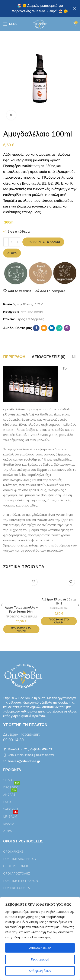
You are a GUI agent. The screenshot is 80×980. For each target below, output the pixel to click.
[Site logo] (40, 24)
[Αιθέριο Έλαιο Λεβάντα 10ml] (59, 586)
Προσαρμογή (40, 959)
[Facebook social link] (36, 328)
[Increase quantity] (18, 242)
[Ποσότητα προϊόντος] (12, 242)
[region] (40, 939)
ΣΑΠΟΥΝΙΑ (11, 809)
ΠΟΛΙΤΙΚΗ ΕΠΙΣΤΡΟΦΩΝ (21, 881)
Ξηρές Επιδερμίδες (30, 319)
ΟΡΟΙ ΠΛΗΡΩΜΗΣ (16, 866)
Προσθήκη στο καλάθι (43, 242)
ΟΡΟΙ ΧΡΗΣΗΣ (13, 851)
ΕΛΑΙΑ (7, 802)
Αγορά (12, 253)
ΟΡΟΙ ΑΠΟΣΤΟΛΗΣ (17, 873)
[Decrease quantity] (6, 242)
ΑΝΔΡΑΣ (10, 794)
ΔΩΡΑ (7, 831)
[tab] (14, 357)
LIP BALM (11, 816)
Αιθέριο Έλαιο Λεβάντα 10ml (59, 601)
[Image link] (25, 675)
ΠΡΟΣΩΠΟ (13, 616)
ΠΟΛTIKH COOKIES (17, 888)
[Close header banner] (75, 9)
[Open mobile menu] (10, 24)
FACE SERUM (29, 616)
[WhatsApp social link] (59, 328)
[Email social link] (44, 328)
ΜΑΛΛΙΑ (9, 824)
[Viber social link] (67, 328)
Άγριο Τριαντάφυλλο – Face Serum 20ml (21, 609)
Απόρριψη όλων (40, 971)
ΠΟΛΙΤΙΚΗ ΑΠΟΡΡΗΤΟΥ (20, 859)
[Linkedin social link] (52, 328)
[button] (21, 629)
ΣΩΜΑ (8, 780)
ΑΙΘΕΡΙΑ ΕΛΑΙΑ (59, 608)
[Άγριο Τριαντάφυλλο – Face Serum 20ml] (21, 590)
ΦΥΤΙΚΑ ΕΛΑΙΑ (32, 311)
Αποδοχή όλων (40, 948)
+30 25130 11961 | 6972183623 (31, 755)
